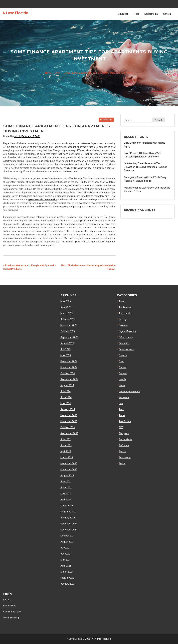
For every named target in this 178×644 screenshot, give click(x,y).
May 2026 (66, 301)
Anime (122, 301)
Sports (122, 451)
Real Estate (106, 120)
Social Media (151, 14)
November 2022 (69, 470)
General (167, 14)
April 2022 (66, 500)
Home (122, 385)
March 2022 (67, 506)
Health (122, 379)
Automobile (125, 313)
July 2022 (66, 482)
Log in (6, 600)
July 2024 (66, 391)
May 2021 (66, 560)
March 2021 (67, 572)
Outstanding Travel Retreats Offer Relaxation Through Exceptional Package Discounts (146, 167)
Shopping (124, 433)
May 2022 (66, 494)
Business (124, 325)
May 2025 (66, 355)
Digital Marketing (128, 331)
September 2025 (69, 337)
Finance (123, 355)
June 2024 (66, 397)
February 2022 (68, 512)
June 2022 (66, 488)
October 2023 (68, 427)
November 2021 (69, 530)
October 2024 (68, 373)
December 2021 (69, 524)
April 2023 (66, 451)
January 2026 (68, 319)
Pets (136, 14)
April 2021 (66, 566)
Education (123, 14)
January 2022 (68, 518)
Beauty (123, 319)
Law (121, 403)
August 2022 (67, 476)
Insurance (124, 397)
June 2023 (66, 445)
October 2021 (68, 536)
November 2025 (69, 325)
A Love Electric (15, 13)
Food (121, 361)
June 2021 (66, 554)
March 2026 (67, 313)
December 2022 (69, 464)
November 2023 (69, 421)
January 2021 (68, 584)
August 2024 (67, 385)
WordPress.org (11, 618)
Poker (122, 415)
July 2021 (66, 548)
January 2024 (68, 409)
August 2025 (67, 343)
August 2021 (67, 542)
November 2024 (69, 367)
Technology (125, 457)
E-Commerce (126, 337)
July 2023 (66, 439)
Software (124, 445)
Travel (122, 464)
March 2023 (67, 457)
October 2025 (68, 331)
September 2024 (69, 379)
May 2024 (66, 403)
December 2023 (69, 415)
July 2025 (66, 349)
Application (125, 307)
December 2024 (69, 361)
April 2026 (66, 307)
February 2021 (68, 578)
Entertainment (127, 349)
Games (123, 367)
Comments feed (12, 612)
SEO (121, 427)
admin (18, 136)
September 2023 (69, 433)
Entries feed (10, 606)
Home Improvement (129, 391)
